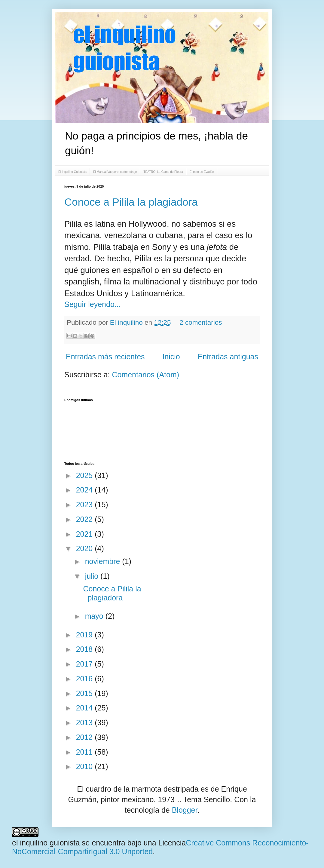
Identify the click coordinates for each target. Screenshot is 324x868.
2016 (86, 679)
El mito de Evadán (202, 172)
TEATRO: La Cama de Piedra (163, 172)
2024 (86, 490)
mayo (95, 616)
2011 (86, 752)
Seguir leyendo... (93, 304)
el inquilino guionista (46, 843)
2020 (86, 548)
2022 (86, 519)
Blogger (185, 810)
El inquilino (127, 322)
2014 (86, 708)
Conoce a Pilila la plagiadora (131, 202)
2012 (86, 737)
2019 (86, 635)
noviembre (104, 561)
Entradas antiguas (228, 357)
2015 (86, 693)
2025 (86, 475)
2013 (86, 722)
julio (93, 576)
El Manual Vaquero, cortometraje (115, 172)
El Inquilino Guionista (72, 172)
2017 (86, 664)
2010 (86, 766)
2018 (86, 649)
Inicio (171, 357)
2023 (86, 505)
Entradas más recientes (105, 357)
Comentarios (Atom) (145, 375)
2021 (86, 534)
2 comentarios (201, 322)
